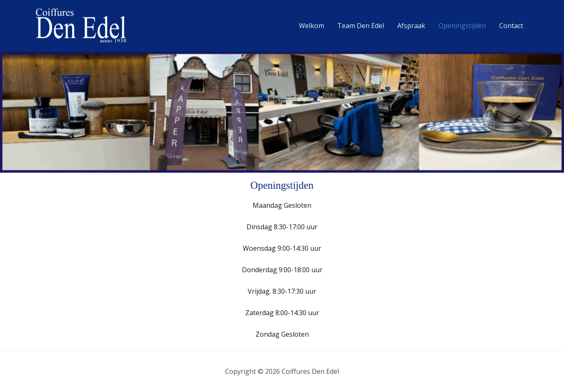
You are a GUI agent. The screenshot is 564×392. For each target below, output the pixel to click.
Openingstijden (462, 26)
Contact (511, 26)
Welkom (312, 26)
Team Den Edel (361, 26)
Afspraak (411, 26)
